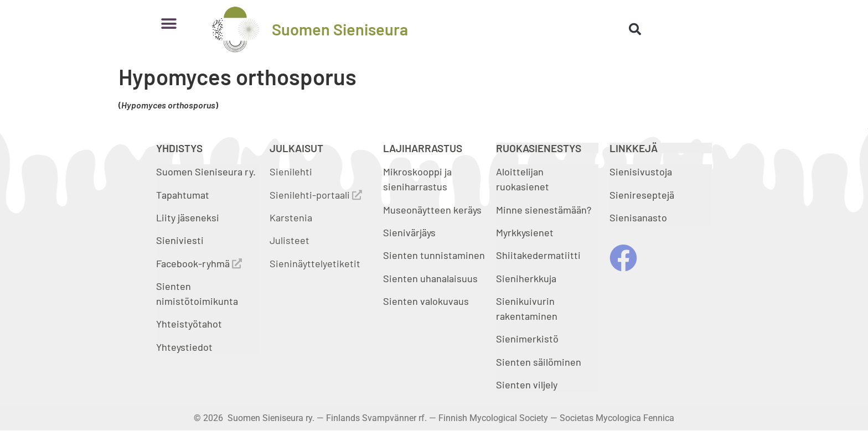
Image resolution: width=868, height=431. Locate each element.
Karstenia (291, 217)
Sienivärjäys (409, 232)
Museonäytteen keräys (432, 210)
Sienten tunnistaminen (434, 255)
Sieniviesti (181, 240)
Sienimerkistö (527, 339)
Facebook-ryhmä (199, 263)
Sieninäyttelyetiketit (315, 263)
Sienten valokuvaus (426, 301)
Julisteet (290, 240)
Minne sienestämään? (544, 210)
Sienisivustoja (641, 172)
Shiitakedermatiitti (538, 255)
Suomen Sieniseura (340, 29)
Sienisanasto (638, 217)
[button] (169, 24)
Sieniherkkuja (526, 278)
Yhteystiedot (184, 347)
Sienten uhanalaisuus (430, 278)
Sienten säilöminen (539, 362)
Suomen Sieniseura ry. (206, 172)
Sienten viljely (527, 385)
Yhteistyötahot (189, 324)
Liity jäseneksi (188, 217)
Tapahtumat (183, 195)
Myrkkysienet (525, 232)
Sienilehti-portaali (316, 195)
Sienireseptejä (642, 195)
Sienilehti (291, 172)
